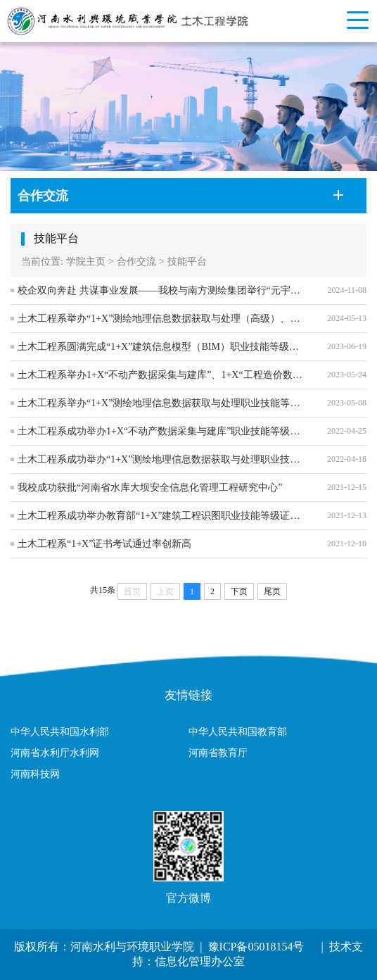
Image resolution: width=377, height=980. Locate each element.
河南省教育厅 (218, 753)
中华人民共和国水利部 (60, 732)
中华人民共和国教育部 (238, 732)
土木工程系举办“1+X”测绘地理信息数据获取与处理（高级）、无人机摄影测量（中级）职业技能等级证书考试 (162, 319)
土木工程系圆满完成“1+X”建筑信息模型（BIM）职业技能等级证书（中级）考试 (162, 347)
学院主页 (86, 262)
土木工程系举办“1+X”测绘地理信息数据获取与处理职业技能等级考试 (162, 403)
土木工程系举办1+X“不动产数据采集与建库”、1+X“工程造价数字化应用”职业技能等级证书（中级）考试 (162, 375)
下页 (239, 591)
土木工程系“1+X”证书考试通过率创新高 (104, 544)
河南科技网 (35, 774)
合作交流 (136, 262)
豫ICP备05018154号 (255, 947)
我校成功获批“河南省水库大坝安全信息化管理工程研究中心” (150, 488)
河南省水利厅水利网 (55, 753)
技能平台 (187, 262)
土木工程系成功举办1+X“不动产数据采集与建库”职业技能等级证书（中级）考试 (162, 431)
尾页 (272, 591)
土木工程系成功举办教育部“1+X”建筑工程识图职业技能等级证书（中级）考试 (162, 516)
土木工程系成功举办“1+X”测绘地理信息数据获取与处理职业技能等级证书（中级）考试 (162, 459)
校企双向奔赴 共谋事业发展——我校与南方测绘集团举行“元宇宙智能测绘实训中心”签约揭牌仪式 (162, 290)
